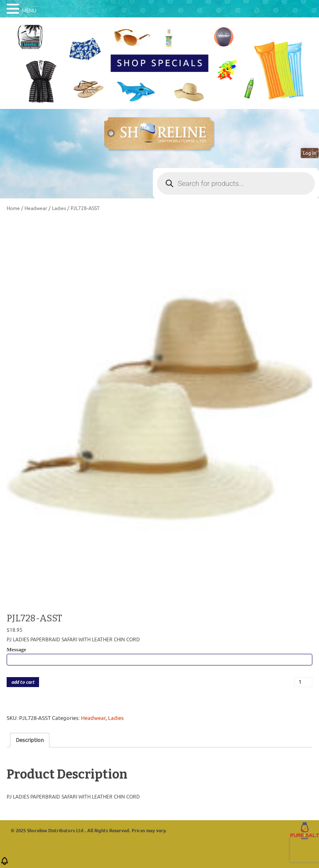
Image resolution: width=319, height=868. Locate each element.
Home (13, 208)
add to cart (23, 682)
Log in (310, 153)
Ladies (59, 208)
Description (30, 740)
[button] (5, 864)
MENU (29, 11)
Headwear (36, 208)
